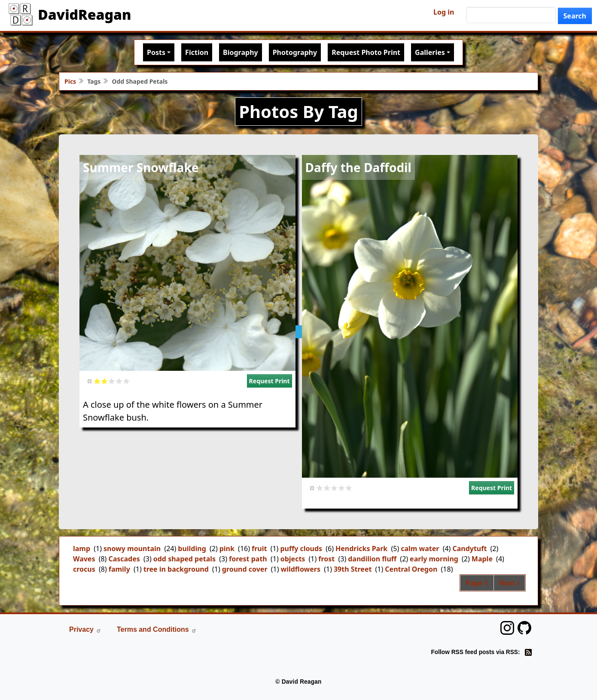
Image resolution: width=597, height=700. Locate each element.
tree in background (176, 569)
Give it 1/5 (97, 381)
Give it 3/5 (112, 381)
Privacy (85, 629)
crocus (84, 569)
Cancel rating (90, 381)
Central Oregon (411, 569)
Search (575, 16)
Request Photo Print (366, 52)
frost (326, 559)
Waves (84, 559)
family (119, 569)
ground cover (245, 569)
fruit (259, 548)
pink (227, 548)
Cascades (124, 559)
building (192, 548)
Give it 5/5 (126, 381)
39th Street (353, 569)
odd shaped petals (184, 559)
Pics (70, 81)
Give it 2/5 (105, 381)
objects (293, 559)
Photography (295, 52)
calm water (420, 548)
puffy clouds (301, 548)
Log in (444, 12)
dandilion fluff (372, 559)
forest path (248, 559)
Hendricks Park (361, 548)
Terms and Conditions (157, 629)
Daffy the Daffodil (358, 167)
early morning (434, 559)
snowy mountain (132, 548)
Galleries (430, 52)
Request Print (270, 381)
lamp (82, 548)
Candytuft (469, 548)
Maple (482, 559)
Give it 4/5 (119, 381)
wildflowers (300, 569)
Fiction (197, 52)
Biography (241, 52)
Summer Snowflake (141, 167)
